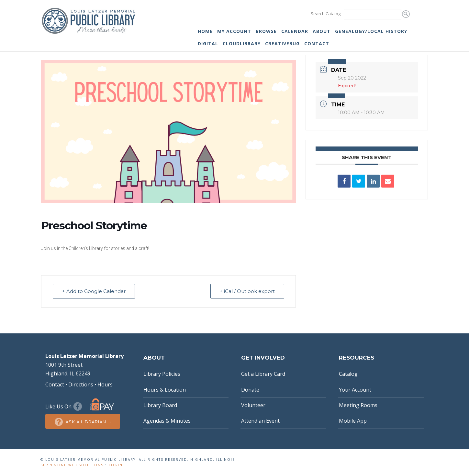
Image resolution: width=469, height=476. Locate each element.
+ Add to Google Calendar (94, 291)
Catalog (348, 374)
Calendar (295, 31)
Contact (317, 43)
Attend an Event (260, 421)
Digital (208, 43)
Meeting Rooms (358, 405)
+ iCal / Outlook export (247, 291)
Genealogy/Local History (371, 31)
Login (116, 465)
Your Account (355, 390)
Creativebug (282, 43)
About (322, 31)
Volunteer (253, 405)
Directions (81, 384)
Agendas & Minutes (167, 421)
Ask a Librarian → (83, 422)
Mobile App (353, 421)
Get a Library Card (263, 374)
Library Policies (162, 374)
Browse (266, 31)
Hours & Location (165, 390)
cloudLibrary (242, 43)
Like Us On (65, 406)
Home (205, 31)
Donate (250, 390)
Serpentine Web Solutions (72, 465)
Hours (105, 384)
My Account (234, 31)
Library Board (160, 405)
